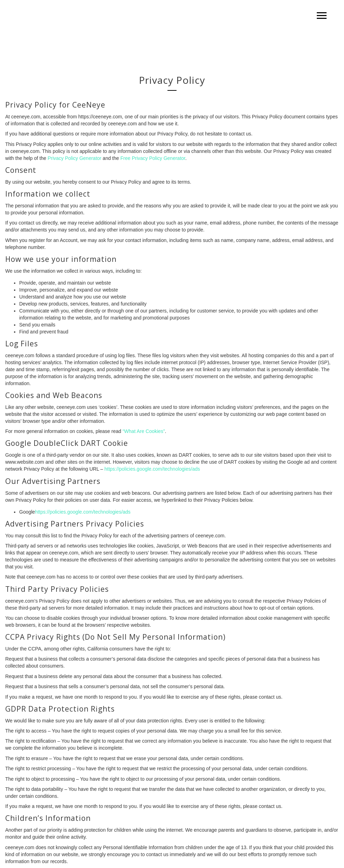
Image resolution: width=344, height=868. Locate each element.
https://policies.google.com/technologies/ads (152, 469)
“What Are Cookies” (144, 431)
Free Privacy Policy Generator (153, 158)
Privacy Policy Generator (74, 158)
